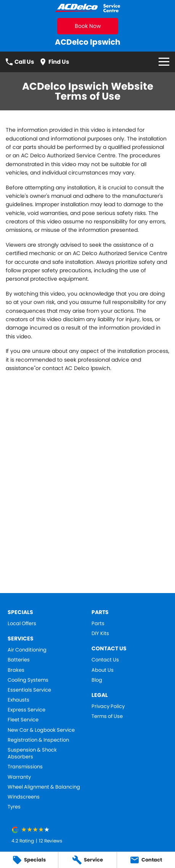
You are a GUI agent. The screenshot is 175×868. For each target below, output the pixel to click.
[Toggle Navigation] (164, 62)
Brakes (16, 670)
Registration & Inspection (38, 740)
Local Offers (22, 624)
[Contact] (146, 860)
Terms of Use (107, 716)
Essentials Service (29, 690)
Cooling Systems (28, 680)
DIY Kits (100, 634)
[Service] (87, 860)
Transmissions (25, 767)
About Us (103, 670)
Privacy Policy (108, 706)
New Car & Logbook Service (41, 730)
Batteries (19, 660)
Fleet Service (23, 720)
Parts (98, 624)
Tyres (14, 807)
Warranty (19, 777)
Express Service (26, 710)
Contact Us (105, 660)
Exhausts (18, 700)
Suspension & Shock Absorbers (32, 753)
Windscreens (24, 797)
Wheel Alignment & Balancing (44, 787)
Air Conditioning (27, 650)
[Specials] (29, 860)
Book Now (88, 26)
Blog (97, 680)
